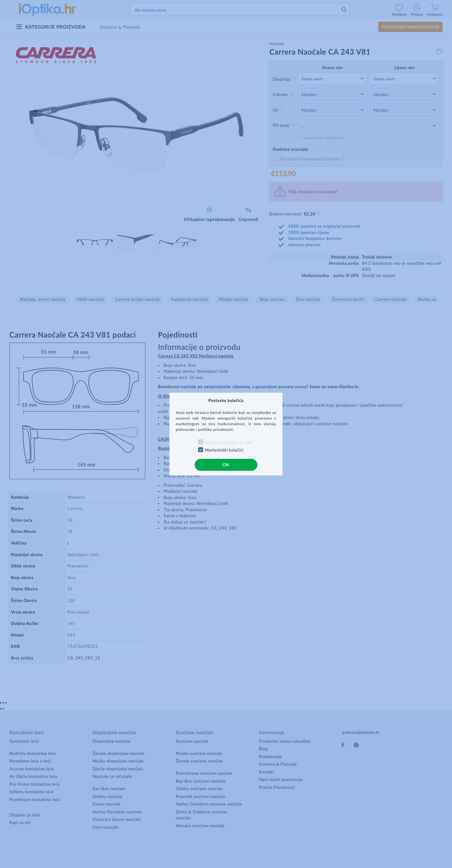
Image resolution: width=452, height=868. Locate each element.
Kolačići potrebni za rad (228, 442)
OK (226, 465)
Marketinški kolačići (224, 450)
